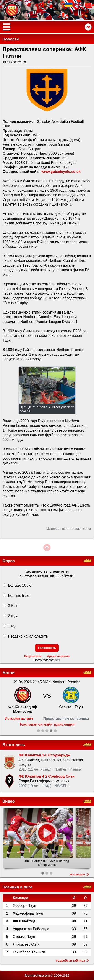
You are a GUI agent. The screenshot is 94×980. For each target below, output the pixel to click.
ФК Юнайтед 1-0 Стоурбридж (44, 755)
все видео (79, 874)
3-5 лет (14, 606)
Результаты (33, 656)
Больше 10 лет (20, 585)
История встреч (19, 719)
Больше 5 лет (19, 595)
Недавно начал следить (28, 636)
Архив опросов (58, 656)
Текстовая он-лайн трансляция (47, 724)
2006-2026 (62, 975)
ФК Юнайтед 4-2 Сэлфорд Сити (47, 776)
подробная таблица (72, 961)
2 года (13, 616)
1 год (12, 626)
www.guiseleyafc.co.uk (61, 172)
